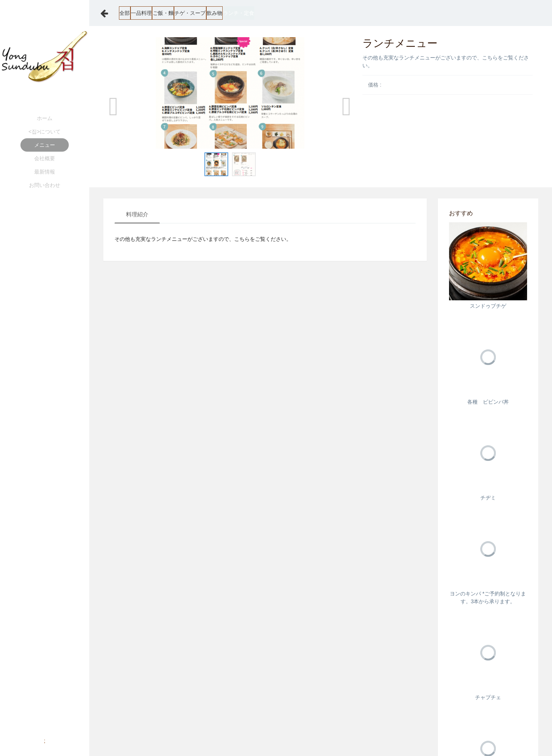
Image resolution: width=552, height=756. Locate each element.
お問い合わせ (45, 185)
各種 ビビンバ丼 (488, 402)
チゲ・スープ (239, 13)
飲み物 (278, 13)
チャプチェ (488, 697)
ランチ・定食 (317, 13)
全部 (130, 13)
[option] (230, 93)
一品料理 (161, 13)
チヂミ (488, 498)
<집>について (45, 132)
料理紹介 (137, 214)
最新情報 (45, 172)
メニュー (45, 145)
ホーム (45, 118)
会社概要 (45, 158)
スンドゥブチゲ (488, 306)
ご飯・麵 (198, 13)
